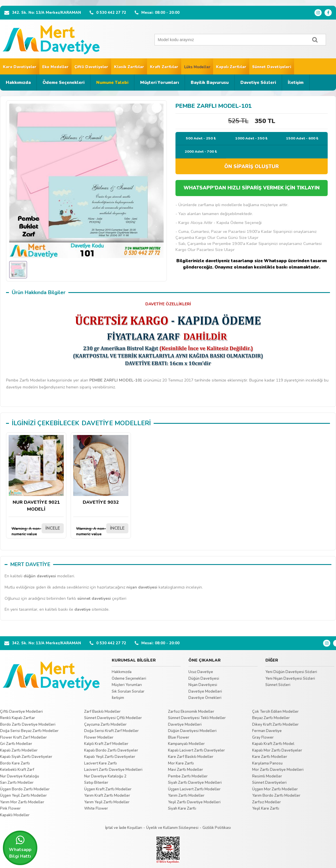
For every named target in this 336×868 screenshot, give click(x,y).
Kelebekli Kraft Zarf (17, 770)
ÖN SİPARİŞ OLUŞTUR (252, 167)
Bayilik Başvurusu (210, 83)
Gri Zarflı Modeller (16, 744)
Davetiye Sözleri (258, 83)
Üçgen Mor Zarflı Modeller (275, 789)
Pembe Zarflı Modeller (188, 776)
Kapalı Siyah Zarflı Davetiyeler (26, 757)
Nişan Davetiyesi (203, 685)
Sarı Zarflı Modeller (17, 783)
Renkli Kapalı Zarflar (18, 718)
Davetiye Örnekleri (205, 698)
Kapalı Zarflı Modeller (19, 750)
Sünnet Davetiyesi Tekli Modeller (197, 718)
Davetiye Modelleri (205, 691)
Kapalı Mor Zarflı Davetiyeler (277, 750)
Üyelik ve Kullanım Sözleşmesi (172, 828)
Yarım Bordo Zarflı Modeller (276, 796)
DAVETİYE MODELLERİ (116, 423)
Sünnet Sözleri (278, 685)
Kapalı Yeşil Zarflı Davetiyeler (110, 757)
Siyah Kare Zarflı (182, 808)
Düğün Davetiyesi (204, 679)
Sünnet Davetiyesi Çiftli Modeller (113, 718)
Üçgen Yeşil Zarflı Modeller (23, 796)
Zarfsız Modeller (267, 802)
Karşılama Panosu (267, 763)
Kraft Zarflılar (164, 67)
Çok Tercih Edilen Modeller (275, 712)
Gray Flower (263, 737)
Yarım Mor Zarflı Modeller (22, 802)
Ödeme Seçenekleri (63, 83)
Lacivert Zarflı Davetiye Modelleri (113, 770)
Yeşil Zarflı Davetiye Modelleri (194, 802)
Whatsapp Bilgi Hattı (20, 847)
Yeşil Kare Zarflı (266, 808)
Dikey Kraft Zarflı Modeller (275, 725)
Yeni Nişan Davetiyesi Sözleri (290, 679)
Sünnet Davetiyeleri (272, 67)
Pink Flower (10, 808)
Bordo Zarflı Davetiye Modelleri (28, 725)
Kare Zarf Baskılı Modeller (191, 757)
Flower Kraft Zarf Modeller (23, 737)
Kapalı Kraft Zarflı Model (273, 744)
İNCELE (53, 528)
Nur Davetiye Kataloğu (20, 776)
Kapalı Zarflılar (231, 67)
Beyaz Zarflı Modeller (271, 718)
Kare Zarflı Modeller (270, 757)
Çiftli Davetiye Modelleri (21, 712)
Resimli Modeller (267, 776)
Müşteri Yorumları (160, 83)
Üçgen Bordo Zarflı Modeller (25, 789)
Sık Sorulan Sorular (128, 691)
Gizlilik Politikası (217, 828)
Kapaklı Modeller (15, 815)
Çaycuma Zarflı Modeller (105, 725)
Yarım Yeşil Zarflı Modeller (107, 802)
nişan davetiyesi (142, 587)
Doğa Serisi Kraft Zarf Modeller (111, 731)
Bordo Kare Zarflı (15, 763)
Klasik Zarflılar (129, 67)
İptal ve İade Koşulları (124, 828)
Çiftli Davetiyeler (91, 67)
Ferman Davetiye (267, 731)
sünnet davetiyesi (94, 598)
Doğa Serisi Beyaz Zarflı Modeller (29, 731)
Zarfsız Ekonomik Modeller (191, 712)
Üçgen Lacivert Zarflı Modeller (194, 789)
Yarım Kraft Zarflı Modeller (107, 796)
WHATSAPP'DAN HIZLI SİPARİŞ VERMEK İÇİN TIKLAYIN (252, 188)
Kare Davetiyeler (20, 67)
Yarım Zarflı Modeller (186, 796)
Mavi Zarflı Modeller (186, 770)
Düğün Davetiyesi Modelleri (192, 731)
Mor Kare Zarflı (181, 763)
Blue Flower (179, 737)
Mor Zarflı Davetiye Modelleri (278, 770)
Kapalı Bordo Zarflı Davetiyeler (111, 750)
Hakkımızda (18, 83)
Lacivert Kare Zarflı (101, 763)
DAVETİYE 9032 (101, 470)
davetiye (82, 609)
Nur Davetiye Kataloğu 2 (105, 776)
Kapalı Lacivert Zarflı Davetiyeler (196, 750)
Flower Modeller (99, 737)
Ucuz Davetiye (201, 672)
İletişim (296, 83)
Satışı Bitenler (96, 783)
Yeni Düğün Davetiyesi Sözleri (291, 672)
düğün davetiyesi (40, 576)
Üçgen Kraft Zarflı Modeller (108, 789)
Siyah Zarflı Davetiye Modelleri (195, 783)
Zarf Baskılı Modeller (102, 712)
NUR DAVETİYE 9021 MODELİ (36, 474)
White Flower (96, 808)
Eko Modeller (55, 67)
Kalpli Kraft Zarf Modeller (106, 744)
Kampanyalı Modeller (186, 744)
